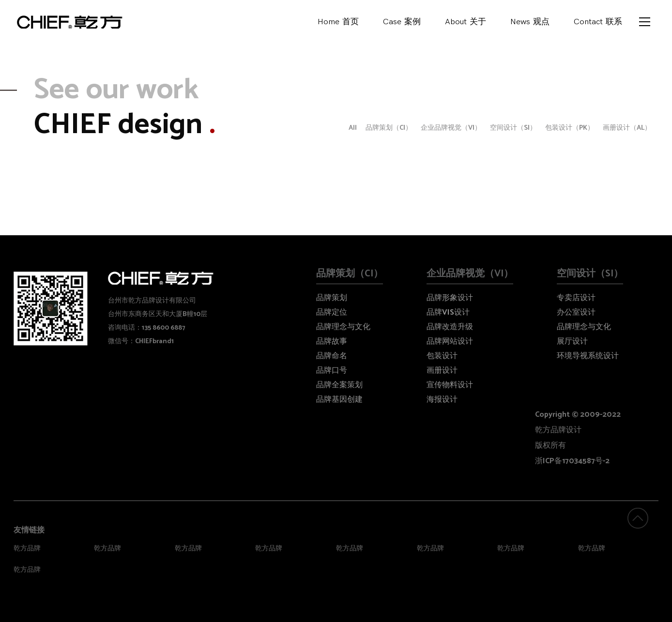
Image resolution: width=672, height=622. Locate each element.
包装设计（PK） (570, 128)
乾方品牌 (27, 549)
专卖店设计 (576, 298)
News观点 (530, 24)
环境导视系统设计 (588, 356)
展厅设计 (572, 341)
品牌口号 (332, 371)
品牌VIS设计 (448, 312)
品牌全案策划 (339, 385)
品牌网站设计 (450, 341)
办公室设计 (576, 312)
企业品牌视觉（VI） (451, 128)
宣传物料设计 (450, 385)
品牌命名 (332, 356)
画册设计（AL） (627, 128)
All (353, 128)
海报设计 (442, 400)
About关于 (466, 24)
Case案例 (402, 24)
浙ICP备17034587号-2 (572, 461)
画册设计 (442, 371)
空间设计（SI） (513, 128)
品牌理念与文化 (343, 327)
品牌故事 (332, 341)
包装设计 (442, 356)
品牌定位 (332, 312)
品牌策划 (332, 298)
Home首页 (338, 24)
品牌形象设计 (450, 298)
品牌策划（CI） (389, 128)
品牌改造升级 (450, 327)
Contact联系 (598, 24)
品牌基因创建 (339, 400)
